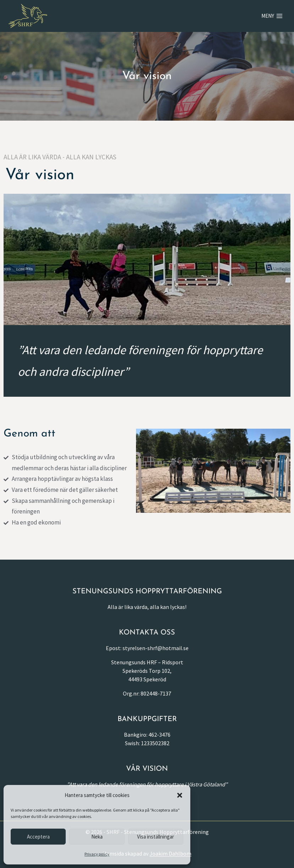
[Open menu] (272, 16)
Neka (97, 837)
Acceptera (38, 837)
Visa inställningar (156, 837)
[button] (180, 795)
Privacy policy (97, 854)
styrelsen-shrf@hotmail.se (156, 648)
